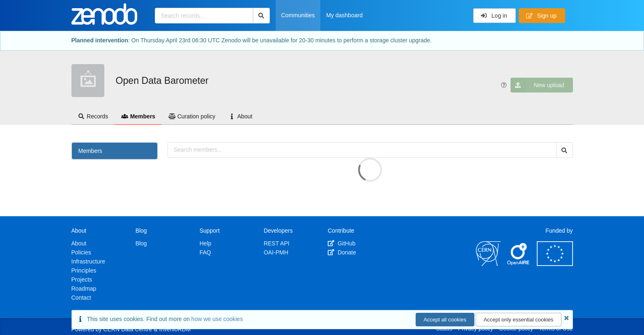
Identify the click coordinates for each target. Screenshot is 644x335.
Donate (342, 252)
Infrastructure (88, 261)
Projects (82, 280)
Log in (494, 16)
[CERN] (488, 264)
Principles (84, 270)
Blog (141, 243)
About (240, 116)
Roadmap (84, 289)
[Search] (261, 16)
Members (138, 116)
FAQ (205, 252)
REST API (277, 243)
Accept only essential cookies (518, 320)
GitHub (342, 243)
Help (206, 243)
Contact (81, 298)
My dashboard (344, 15)
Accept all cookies (445, 320)
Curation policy (192, 116)
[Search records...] (204, 16)
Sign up (541, 16)
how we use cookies (217, 319)
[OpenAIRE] (519, 264)
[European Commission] (555, 264)
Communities (298, 15)
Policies (81, 252)
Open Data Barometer (162, 81)
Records (93, 116)
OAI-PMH (276, 252)
